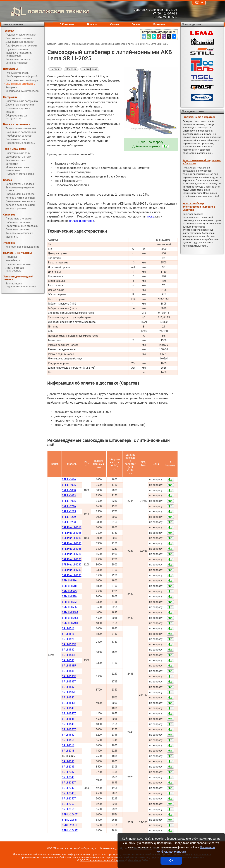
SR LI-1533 (68, 660)
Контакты (159, 24)
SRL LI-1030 (69, 490)
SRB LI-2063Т (70, 820)
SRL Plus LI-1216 (72, 554)
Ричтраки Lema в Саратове (199, 117)
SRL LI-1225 (69, 512)
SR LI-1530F (69, 655)
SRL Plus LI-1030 (72, 538)
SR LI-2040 (68, 777)
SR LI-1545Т (69, 719)
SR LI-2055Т (69, 809)
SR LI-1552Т (69, 735)
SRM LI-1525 (69, 591)
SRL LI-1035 (69, 501)
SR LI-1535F (69, 676)
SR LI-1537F (69, 692)
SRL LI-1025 (69, 485)
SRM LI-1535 (69, 607)
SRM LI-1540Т (70, 613)
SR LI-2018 (68, 751)
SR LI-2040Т (69, 783)
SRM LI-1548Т (70, 623)
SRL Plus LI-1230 (72, 565)
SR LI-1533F (69, 666)
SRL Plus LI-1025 (72, 533)
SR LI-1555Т (69, 740)
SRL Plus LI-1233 (72, 570)
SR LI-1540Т (69, 708)
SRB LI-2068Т (70, 831)
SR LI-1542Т (69, 714)
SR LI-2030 (68, 761)
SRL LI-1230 (69, 517)
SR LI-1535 (68, 671)
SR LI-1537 (68, 687)
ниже (151, 217)
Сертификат (90, 69)
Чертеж (55, 69)
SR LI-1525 (68, 639)
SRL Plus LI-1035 (72, 549)
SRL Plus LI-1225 (72, 559)
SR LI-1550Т (69, 730)
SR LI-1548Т (69, 724)
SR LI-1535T (69, 682)
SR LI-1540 (68, 698)
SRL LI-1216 (69, 506)
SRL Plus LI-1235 (72, 575)
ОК (171, 861)
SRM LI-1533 (69, 602)
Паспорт (71, 69)
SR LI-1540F (69, 703)
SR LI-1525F (69, 644)
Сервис (136, 24)
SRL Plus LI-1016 (72, 527)
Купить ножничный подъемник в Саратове (202, 162)
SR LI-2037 (68, 772)
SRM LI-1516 (69, 581)
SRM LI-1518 (69, 586)
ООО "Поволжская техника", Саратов (102, 861)
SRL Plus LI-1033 (72, 543)
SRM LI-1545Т (70, 618)
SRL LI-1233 (69, 522)
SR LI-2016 (68, 746)
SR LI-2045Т (69, 793)
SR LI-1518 (68, 634)
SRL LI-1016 (69, 480)
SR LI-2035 (68, 767)
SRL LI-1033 (69, 496)
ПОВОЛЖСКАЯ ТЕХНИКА (46, 12)
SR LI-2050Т (69, 799)
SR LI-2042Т (69, 788)
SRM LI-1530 (69, 597)
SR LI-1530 (68, 650)
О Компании (67, 24)
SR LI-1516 (68, 629)
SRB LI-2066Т (70, 825)
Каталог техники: (13, 24)
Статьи (114, 24)
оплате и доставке (82, 221)
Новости (92, 24)
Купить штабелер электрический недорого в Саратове (199, 207)
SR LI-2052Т (69, 804)
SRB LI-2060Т (70, 815)
